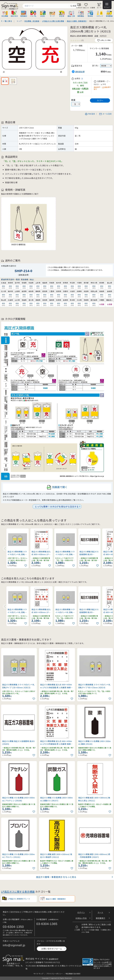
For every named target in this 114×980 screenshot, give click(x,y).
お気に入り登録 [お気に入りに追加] (104, 40)
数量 (73, 100)
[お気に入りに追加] (26, 566)
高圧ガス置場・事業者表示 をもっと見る (56, 877)
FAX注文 (90, 114)
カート (100, 912)
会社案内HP (54, 959)
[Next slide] (109, 549)
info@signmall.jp (14, 945)
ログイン (81, 912)
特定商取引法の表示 (73, 974)
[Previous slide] (5, 549)
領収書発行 (100, 918)
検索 (73, 6)
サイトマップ (38, 974)
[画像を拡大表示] (34, 51)
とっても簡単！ (57, 507)
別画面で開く (57, 487)
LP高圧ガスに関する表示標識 (18, 892)
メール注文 (105, 114)
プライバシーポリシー (55, 974)
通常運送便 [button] (80, 72)
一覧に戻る (7, 21)
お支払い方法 (81, 918)
